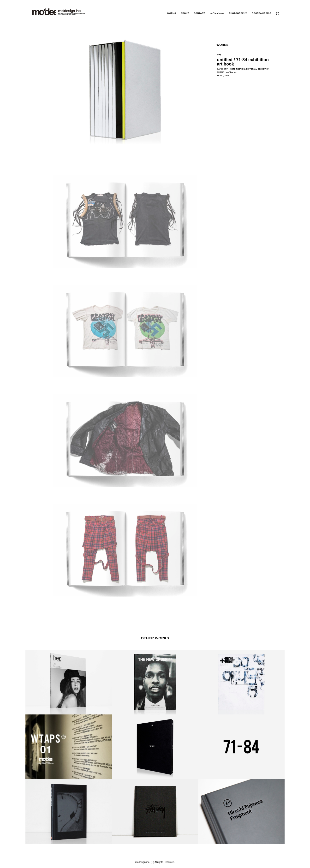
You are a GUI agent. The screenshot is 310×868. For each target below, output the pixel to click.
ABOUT (185, 13)
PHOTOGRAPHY (238, 13)
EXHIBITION (264, 69)
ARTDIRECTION (238, 69)
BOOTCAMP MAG (262, 13)
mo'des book (217, 13)
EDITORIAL (251, 69)
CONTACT (199, 13)
